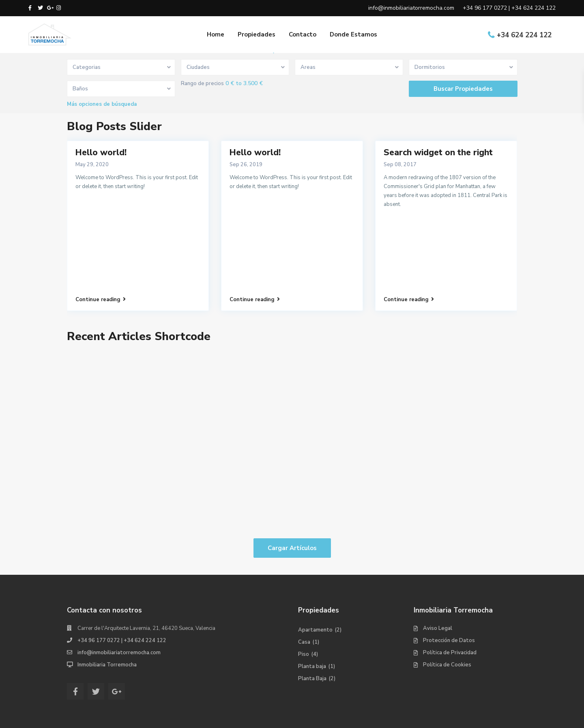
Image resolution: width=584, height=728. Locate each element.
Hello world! (101, 152)
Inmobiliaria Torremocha (107, 665)
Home (216, 34)
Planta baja (312, 666)
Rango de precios (202, 84)
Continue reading (101, 300)
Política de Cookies (447, 665)
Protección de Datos (449, 640)
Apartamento (315, 630)
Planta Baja (312, 679)
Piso (304, 654)
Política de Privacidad (450, 653)
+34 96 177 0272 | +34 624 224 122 (122, 640)
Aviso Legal (438, 628)
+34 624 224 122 (524, 35)
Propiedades (257, 34)
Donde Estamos (353, 34)
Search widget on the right (438, 152)
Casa (304, 642)
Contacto (303, 34)
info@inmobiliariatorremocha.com (119, 653)
